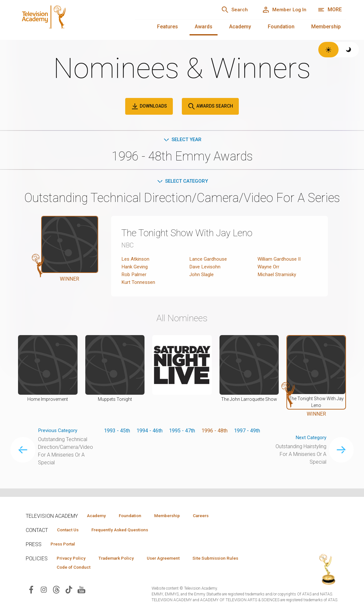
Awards (204, 27)
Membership (326, 27)
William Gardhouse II (281, 260)
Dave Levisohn (206, 268)
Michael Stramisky (278, 276)
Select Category (182, 182)
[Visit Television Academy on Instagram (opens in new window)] (44, 591)
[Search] (229, 10)
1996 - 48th (215, 432)
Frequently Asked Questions (126, 530)
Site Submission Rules (229, 559)
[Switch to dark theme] (349, 50)
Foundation (281, 27)
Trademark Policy (122, 559)
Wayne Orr (269, 268)
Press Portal (65, 545)
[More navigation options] (330, 10)
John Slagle (202, 276)
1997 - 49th (247, 432)
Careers (213, 516)
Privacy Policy (73, 559)
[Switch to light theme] (328, 50)
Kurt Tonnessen (139, 283)
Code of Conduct (76, 568)
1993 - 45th (117, 432)
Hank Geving (135, 268)
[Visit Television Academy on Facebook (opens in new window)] (31, 591)
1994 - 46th (149, 432)
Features (168, 27)
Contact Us (70, 530)
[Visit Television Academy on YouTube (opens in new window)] (81, 591)
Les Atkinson (136, 260)
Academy (240, 27)
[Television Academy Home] (70, 19)
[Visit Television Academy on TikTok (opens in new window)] (69, 591)
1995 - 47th (182, 432)
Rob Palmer (135, 276)
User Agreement (173, 559)
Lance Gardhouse (209, 260)
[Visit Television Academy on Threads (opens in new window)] (56, 591)
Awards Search (210, 106)
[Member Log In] (282, 10)
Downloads (149, 106)
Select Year (182, 140)
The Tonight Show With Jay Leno (194, 234)
